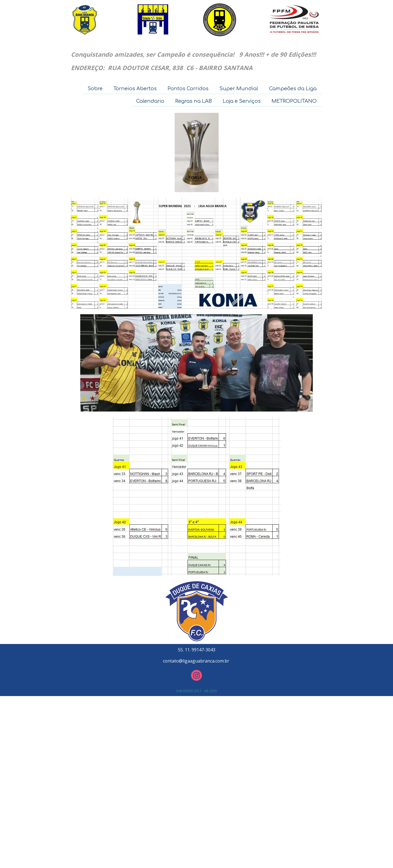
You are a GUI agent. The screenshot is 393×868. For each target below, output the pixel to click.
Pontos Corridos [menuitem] (188, 89)
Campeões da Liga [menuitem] (293, 89)
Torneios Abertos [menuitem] (135, 89)
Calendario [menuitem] (150, 101)
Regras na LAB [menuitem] (193, 101)
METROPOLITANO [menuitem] (294, 101)
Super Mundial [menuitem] (239, 89)
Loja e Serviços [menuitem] (242, 101)
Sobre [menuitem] (95, 89)
